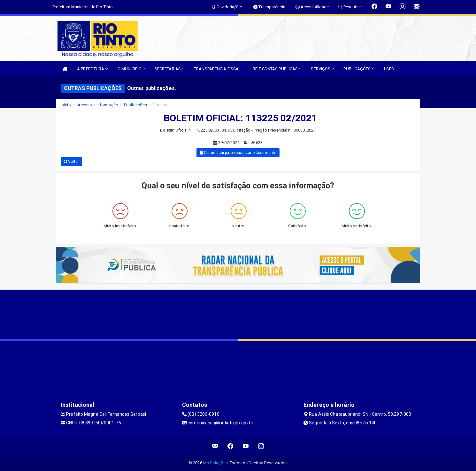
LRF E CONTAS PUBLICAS (276, 69)
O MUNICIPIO (131, 69)
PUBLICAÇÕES (359, 69)
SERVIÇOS (322, 69)
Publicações (135, 105)
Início (66, 105)
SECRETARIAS (169, 69)
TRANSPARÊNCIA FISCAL (217, 69)
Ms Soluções (215, 463)
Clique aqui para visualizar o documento (238, 153)
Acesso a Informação (98, 105)
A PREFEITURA (92, 69)
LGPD (389, 69)
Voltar (71, 162)
